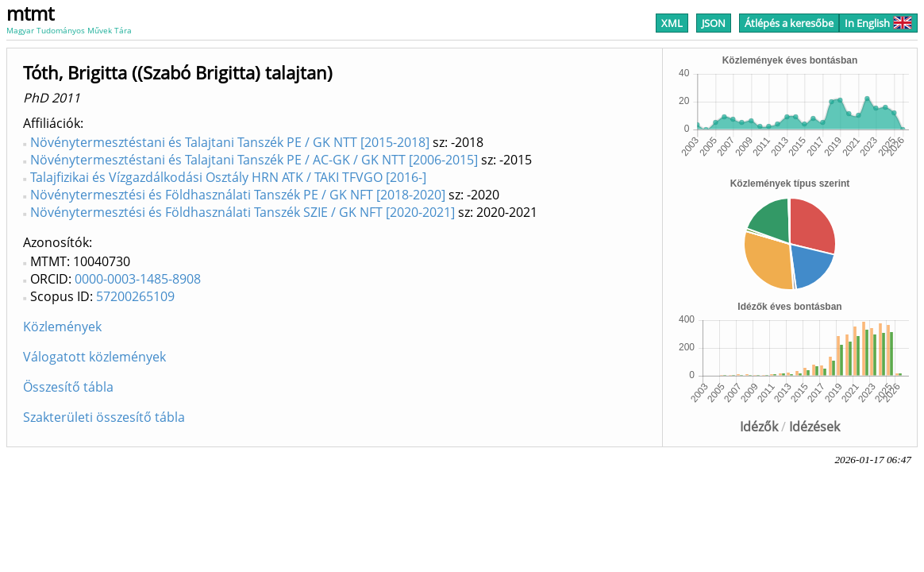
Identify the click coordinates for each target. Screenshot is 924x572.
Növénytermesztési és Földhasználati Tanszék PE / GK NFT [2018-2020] (238, 195)
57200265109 (135, 296)
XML (672, 23)
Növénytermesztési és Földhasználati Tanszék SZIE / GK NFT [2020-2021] (243, 212)
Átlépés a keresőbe (789, 23)
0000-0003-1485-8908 (138, 279)
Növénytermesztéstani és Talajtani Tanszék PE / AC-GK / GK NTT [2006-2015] (254, 160)
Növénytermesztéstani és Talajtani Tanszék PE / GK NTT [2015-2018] (230, 142)
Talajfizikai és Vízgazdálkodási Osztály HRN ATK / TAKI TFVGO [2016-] (228, 177)
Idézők (759, 427)
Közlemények (62, 327)
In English (878, 23)
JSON (714, 23)
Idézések (814, 427)
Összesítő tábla (68, 387)
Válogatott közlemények (94, 357)
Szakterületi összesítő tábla (104, 417)
